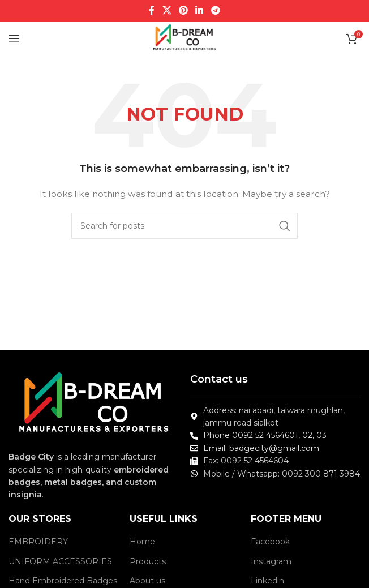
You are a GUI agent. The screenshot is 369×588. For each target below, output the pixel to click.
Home (142, 542)
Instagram (271, 561)
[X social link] (167, 10)
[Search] (184, 226)
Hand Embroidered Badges (63, 581)
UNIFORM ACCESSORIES (60, 561)
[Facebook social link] (152, 10)
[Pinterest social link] (183, 10)
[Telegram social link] (215, 10)
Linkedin (267, 581)
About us (147, 581)
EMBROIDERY (38, 542)
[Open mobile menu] (14, 38)
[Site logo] (185, 38)
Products (148, 561)
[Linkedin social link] (199, 10)
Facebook (270, 542)
